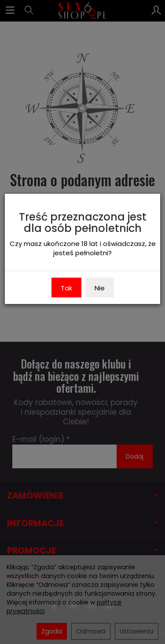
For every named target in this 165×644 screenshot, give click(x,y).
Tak (66, 288)
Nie (100, 288)
